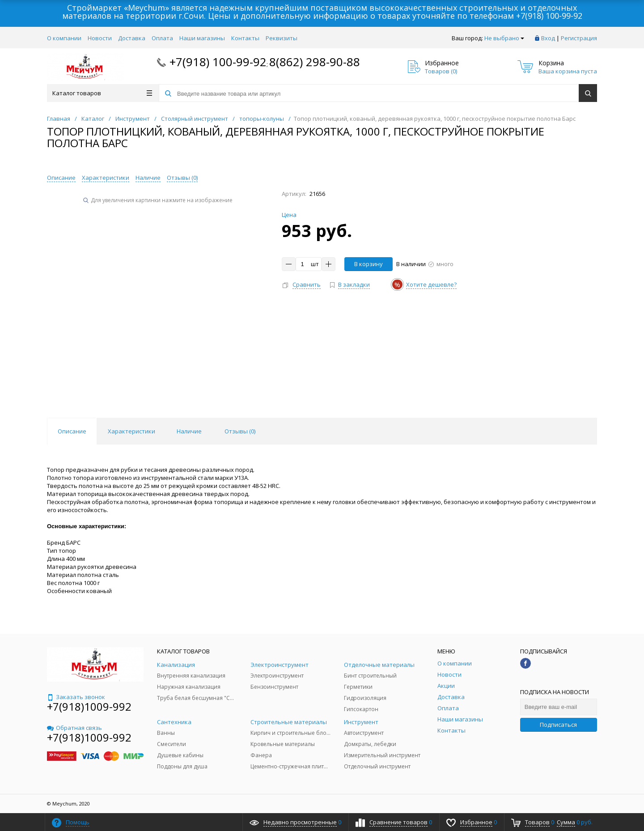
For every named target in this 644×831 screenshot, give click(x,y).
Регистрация (579, 38)
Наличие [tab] (189, 431)
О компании (64, 38)
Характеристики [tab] (131, 431)
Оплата (162, 38)
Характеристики (106, 178)
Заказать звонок (76, 697)
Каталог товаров (102, 93)
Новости (100, 38)
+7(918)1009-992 (89, 706)
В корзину (369, 264)
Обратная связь (74, 728)
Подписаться (558, 725)
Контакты (245, 38)
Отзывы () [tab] (240, 431)
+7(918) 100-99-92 (549, 16)
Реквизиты (282, 38)
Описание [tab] (72, 431)
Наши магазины (202, 38)
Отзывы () (182, 178)
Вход (548, 38)
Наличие (148, 178)
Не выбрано (504, 38)
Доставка (132, 38)
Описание (61, 178)
